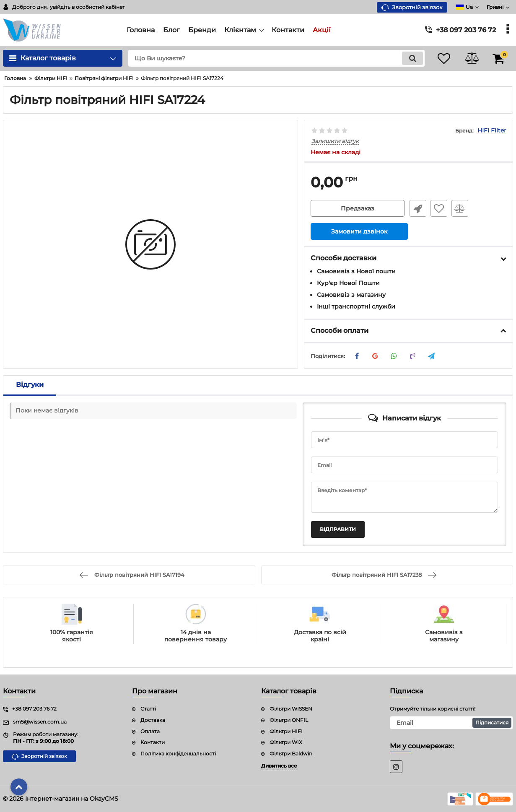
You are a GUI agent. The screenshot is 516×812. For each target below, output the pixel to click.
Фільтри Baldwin (291, 754)
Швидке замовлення (417, 209)
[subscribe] (451, 723)
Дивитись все (279, 766)
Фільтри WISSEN (291, 709)
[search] (274, 58)
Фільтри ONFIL (289, 720)
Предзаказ (358, 209)
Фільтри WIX (286, 742)
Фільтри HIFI (286, 731)
